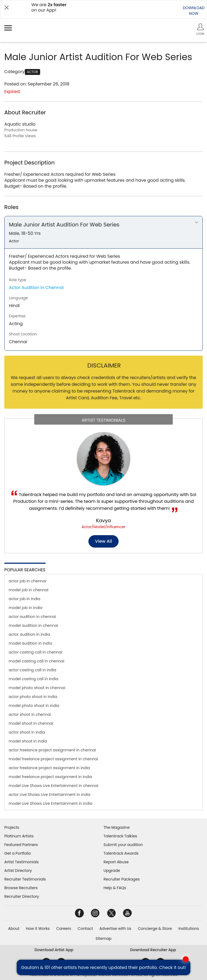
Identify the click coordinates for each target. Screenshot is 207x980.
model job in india (25, 608)
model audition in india (30, 643)
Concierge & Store (155, 929)
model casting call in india (33, 679)
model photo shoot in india (34, 706)
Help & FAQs (115, 888)
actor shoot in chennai (30, 714)
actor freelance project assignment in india (49, 768)
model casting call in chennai (36, 661)
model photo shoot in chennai (37, 688)
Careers (63, 929)
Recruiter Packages (122, 879)
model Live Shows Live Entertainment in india (51, 803)
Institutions (189, 929)
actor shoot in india (27, 732)
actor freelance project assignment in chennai (52, 750)
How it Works (38, 929)
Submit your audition (123, 845)
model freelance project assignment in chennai (53, 759)
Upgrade (112, 871)
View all (104, 541)
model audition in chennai (33, 625)
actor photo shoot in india (33, 697)
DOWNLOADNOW (194, 11)
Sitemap (104, 938)
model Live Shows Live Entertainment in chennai (54, 786)
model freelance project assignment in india (50, 777)
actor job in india (25, 599)
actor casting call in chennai (35, 652)
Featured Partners (21, 845)
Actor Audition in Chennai (36, 288)
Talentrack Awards (121, 853)
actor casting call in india (32, 670)
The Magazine (117, 827)
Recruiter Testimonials (25, 879)
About (14, 929)
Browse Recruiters (21, 888)
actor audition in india (29, 634)
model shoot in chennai (31, 723)
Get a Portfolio (18, 853)
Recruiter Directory (22, 896)
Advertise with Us (115, 929)
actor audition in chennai (32, 617)
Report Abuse (116, 862)
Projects (12, 827)
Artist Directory (18, 871)
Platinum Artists (19, 836)
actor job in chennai (27, 581)
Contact (85, 929)
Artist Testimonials (21, 862)
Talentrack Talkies (120, 836)
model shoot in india (28, 741)
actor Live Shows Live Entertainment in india (49, 795)
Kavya (103, 520)
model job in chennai (28, 590)
